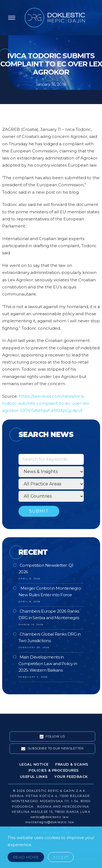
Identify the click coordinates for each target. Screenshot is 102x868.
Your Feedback (71, 777)
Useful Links (34, 777)
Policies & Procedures (54, 770)
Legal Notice (34, 764)
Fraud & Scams (72, 764)
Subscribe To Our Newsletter (52, 749)
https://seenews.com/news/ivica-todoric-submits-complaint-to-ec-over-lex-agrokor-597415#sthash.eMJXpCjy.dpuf (46, 403)
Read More (26, 857)
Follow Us (52, 737)
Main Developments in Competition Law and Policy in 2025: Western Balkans (48, 664)
